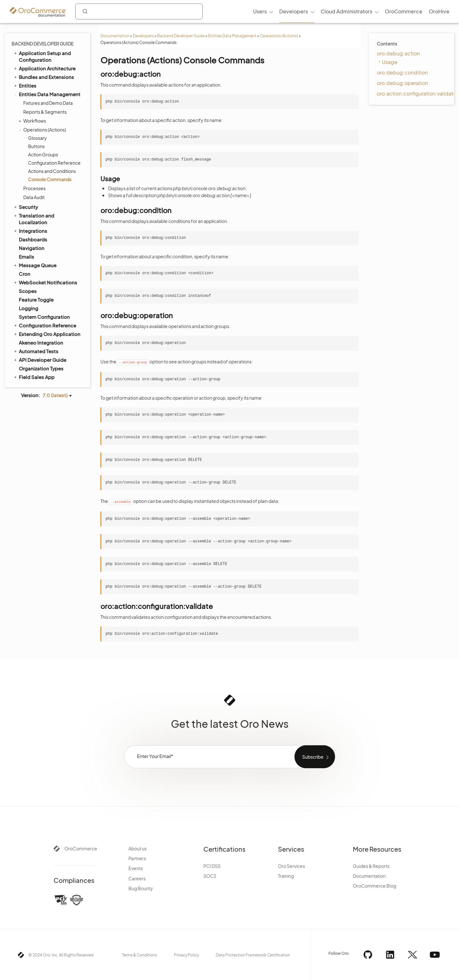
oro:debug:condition (402, 72)
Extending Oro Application (47, 334)
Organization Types (41, 368)
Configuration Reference (54, 163)
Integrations (30, 231)
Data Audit (34, 197)
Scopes (28, 291)
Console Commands (50, 179)
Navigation (32, 248)
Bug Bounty (141, 888)
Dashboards (33, 239)
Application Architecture (44, 68)
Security (25, 207)
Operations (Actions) (279, 36)
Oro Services (291, 866)
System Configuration (44, 317)
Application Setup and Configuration (42, 56)
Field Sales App (34, 377)
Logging (29, 308)
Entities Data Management (232, 36)
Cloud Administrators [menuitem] (346, 11)
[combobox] (139, 11)
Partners (137, 858)
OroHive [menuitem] (439, 11)
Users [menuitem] (260, 11)
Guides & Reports (371, 866)
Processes (34, 188)
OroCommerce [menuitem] (404, 11)
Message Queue (35, 265)
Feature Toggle (36, 300)
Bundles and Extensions (44, 77)
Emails (26, 257)
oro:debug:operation (402, 83)
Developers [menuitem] (294, 11)
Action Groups (43, 154)
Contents (387, 44)
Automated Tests (36, 351)
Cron (25, 274)
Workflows (33, 121)
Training (286, 876)
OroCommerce (81, 848)
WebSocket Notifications (45, 282)
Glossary (37, 138)
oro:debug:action (398, 53)
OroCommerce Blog (375, 886)
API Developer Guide (40, 360)
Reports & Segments (45, 112)
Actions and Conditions (52, 171)
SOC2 (210, 876)
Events (136, 868)
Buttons (36, 146)
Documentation (115, 36)
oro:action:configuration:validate (417, 93)
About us (138, 848)
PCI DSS (212, 866)
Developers (143, 36)
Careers (137, 878)
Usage (390, 62)
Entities (25, 85)
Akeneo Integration (41, 343)
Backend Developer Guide (181, 36)
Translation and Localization (34, 219)
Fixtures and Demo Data (48, 103)
